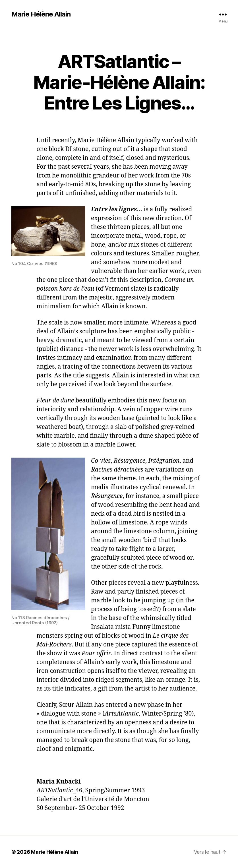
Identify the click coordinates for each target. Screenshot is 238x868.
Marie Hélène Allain (41, 14)
